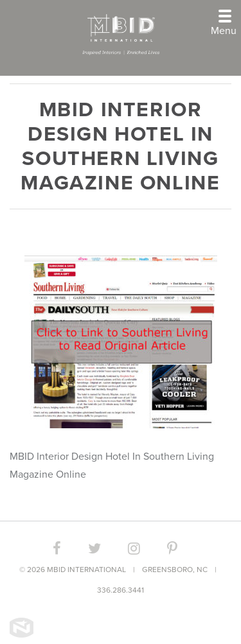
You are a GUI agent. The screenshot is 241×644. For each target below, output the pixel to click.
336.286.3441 (121, 590)
